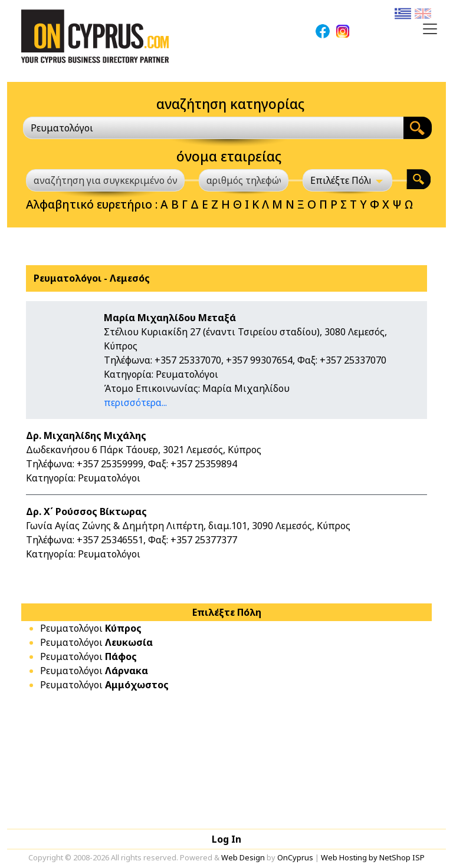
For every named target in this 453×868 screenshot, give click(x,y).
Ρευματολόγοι (91, 628)
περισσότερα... (135, 402)
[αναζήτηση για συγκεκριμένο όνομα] (105, 180)
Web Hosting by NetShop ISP (373, 857)
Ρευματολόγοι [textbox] (62, 128)
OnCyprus (295, 857)
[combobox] (213, 128)
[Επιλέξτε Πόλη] (347, 180)
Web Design (243, 857)
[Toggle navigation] (430, 29)
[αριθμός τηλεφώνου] (244, 180)
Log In (226, 839)
